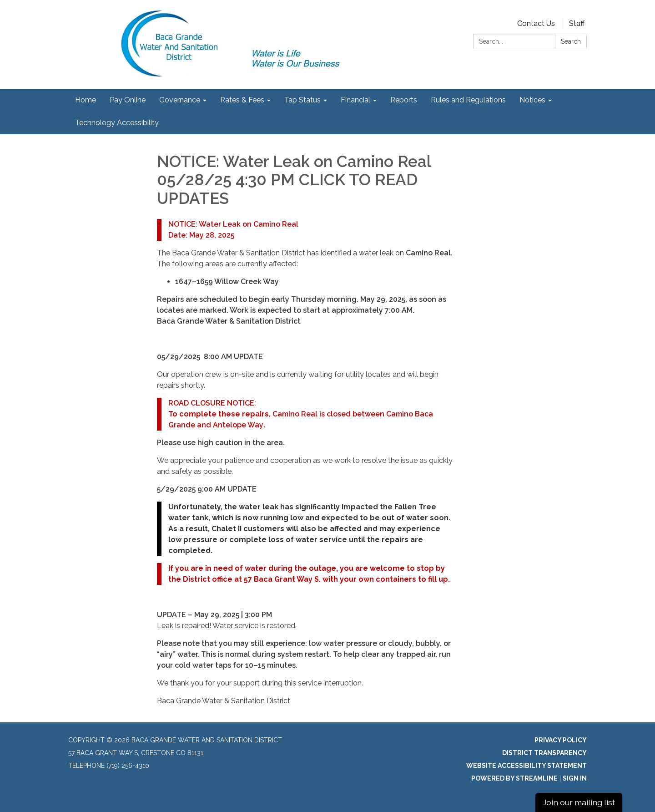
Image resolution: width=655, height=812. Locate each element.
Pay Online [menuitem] (128, 100)
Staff (577, 23)
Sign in (575, 778)
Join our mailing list (579, 802)
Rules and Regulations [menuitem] (468, 100)
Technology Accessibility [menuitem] (117, 123)
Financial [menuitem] (355, 100)
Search (571, 41)
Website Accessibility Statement (527, 766)
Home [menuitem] (86, 100)
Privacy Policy (561, 740)
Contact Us (536, 23)
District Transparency (544, 753)
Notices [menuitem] (532, 100)
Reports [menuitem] (404, 100)
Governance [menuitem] (180, 100)
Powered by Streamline (514, 778)
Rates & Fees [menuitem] (242, 100)
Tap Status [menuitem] (302, 100)
